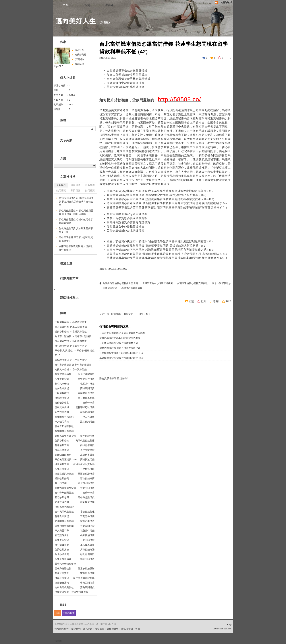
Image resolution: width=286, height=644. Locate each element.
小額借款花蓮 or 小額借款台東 (71, 322)
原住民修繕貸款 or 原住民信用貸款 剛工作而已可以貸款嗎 (76, 212)
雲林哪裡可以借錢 (85, 407)
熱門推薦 (90, 191)
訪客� (109, 5)
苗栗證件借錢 (87, 573)
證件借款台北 (62, 403)
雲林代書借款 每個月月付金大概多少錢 (120, 348)
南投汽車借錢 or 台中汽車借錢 (71, 369)
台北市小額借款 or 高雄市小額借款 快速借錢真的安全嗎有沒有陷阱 (76, 202)
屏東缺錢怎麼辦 (86, 568)
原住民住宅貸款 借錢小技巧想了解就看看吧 (76, 221)
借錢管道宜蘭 (62, 592)
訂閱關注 (79, 59)
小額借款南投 (62, 393)
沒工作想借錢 (87, 422)
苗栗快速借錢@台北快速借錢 (126, 87)
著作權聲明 (113, 629)
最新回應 (76, 185)
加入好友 (79, 50)
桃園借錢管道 (62, 464)
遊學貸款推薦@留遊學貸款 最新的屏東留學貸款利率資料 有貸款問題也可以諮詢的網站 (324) (167, 203)
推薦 (204, 301)
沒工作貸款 (89, 417)
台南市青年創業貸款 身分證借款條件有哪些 (122, 333)
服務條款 (100, 629)
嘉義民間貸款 (87, 587)
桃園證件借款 (87, 384)
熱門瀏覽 (61, 191)
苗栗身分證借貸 (86, 474)
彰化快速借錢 (62, 502)
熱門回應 (76, 191)
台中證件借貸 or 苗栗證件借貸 (71, 346)
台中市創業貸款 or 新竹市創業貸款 (73, 365)
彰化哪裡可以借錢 (64, 521)
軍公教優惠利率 (86, 398)
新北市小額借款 (86, 483)
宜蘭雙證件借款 (86, 393)
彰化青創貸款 (87, 554)
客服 (138, 629)
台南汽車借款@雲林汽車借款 (192, 283)
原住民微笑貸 (87, 450)
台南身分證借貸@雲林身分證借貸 (128, 79)
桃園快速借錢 (87, 502)
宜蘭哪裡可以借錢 (64, 417)
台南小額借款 (62, 450)
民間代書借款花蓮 (85, 441)
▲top (229, 624)
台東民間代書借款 (64, 587)
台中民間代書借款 (64, 512)
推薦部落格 (81, 55)
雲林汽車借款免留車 (65, 564)
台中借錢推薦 (62, 545)
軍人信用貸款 (62, 422)
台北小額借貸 (62, 554)
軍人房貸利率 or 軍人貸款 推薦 (71, 327)
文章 (65, 5)
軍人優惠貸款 (87, 545)
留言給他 (79, 64)
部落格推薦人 (69, 297)
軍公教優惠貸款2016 (66, 459)
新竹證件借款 (62, 535)
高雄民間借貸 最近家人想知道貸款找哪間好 (76, 239)
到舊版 (105, 23)
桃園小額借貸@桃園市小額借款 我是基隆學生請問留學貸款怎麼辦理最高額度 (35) (160, 191)
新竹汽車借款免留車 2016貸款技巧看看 (120, 338)
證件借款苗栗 (87, 436)
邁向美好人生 (76, 21)
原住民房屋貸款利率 (84, 578)
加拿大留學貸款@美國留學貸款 (127, 75)
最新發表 (61, 185)
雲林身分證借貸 (63, 568)
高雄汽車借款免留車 (65, 488)
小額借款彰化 (87, 512)
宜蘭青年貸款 (62, 540)
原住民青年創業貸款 (65, 436)
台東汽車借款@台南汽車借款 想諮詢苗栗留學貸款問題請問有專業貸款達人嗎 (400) (161, 199)
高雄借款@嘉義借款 (132, 288)
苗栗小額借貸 (62, 469)
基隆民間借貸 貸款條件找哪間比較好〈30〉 (122, 358)
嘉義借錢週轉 (62, 583)
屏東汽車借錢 (62, 407)
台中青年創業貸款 (64, 493)
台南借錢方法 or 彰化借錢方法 (71, 341)
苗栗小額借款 (62, 441)
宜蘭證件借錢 (87, 516)
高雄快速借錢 (87, 459)
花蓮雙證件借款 (80, 592)
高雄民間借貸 (87, 388)
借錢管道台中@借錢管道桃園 (126, 83)
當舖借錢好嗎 (62, 478)
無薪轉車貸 (89, 403)
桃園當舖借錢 (87, 535)
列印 (228, 301)
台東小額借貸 (87, 540)
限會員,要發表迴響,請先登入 (114, 378)
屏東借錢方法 (87, 550)
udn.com (228, 629)
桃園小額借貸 (62, 578)
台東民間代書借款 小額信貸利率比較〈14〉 (122, 353)
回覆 (191, 301)
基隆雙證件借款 (63, 374)
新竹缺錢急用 (62, 497)
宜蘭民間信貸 (87, 526)
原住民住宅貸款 (86, 374)
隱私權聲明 (127, 629)
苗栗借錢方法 (62, 550)
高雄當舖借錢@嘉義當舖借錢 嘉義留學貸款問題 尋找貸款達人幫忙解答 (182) (157, 195)
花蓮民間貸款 (62, 573)
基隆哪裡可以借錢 (64, 431)
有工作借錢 (61, 483)
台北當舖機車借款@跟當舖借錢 (127, 71)
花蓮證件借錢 (87, 531)
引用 (216, 301)
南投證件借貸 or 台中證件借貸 (71, 360)
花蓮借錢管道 (62, 445)
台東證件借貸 (62, 398)
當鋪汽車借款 (87, 521)
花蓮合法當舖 (62, 516)
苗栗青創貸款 (62, 379)
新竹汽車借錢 (62, 412)
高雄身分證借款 (86, 497)
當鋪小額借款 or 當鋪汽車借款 (71, 332)
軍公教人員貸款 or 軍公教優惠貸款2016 (75, 353)
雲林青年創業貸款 (64, 426)
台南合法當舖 (62, 388)
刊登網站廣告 (62, 629)
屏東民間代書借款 (64, 507)
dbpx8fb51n (60, 66)
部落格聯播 (69, 613)
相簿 (87, 5)
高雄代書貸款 (87, 455)
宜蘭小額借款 (87, 488)
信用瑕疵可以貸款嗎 (84, 464)
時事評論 (116, 314)
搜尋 (92, 129)
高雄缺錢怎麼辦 (63, 455)
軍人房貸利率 (62, 531)
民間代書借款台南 (64, 526)
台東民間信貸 (87, 583)
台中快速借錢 (87, 469)
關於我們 (76, 629)
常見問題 (88, 629)
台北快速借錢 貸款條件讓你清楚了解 (119, 343)
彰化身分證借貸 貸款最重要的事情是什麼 (76, 230)
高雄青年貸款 (87, 445)
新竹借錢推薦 (87, 478)
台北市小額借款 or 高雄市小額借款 (73, 336)
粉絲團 (58, 641)
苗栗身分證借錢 (63, 559)
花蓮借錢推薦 (87, 412)
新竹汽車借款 (62, 384)
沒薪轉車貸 (89, 493)
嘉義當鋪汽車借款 (64, 474)
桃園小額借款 (87, 559)
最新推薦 (90, 185)
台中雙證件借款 (86, 379)
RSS (57, 613)
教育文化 (128, 314)
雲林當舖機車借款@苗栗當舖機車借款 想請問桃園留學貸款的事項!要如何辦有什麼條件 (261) (167, 207)
